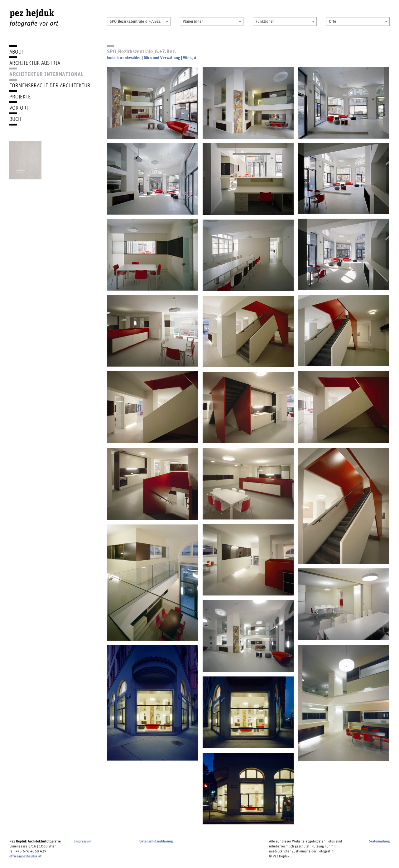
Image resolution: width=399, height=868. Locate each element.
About (17, 52)
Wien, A (190, 58)
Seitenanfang (379, 841)
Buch (15, 119)
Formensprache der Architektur (50, 85)
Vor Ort (19, 108)
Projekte (20, 96)
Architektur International (46, 74)
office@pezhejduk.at (25, 856)
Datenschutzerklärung (156, 841)
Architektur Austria (35, 63)
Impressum (83, 841)
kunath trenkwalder (124, 58)
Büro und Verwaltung (162, 58)
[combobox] (139, 21)
